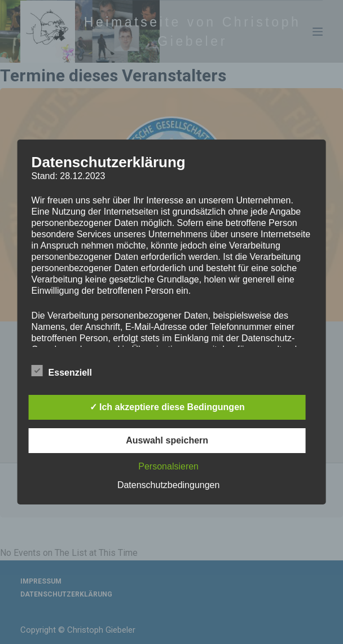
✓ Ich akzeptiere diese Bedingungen (167, 407)
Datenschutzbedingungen (168, 485)
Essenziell (62, 371)
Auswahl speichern (167, 440)
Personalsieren (168, 466)
